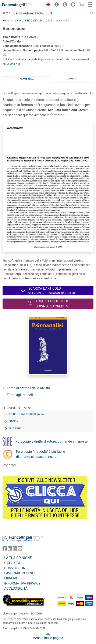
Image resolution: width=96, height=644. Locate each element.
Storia (14, 421)
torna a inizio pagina (48, 638)
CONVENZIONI (15, 568)
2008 (49, 21)
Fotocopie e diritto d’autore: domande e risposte (52, 441)
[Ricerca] (92, 13)
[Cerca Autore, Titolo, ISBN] (50, 13)
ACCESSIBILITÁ (16, 588)
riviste (17, 21)
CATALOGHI (13, 563)
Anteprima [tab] (27, 79)
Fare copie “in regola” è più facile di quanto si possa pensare (41, 454)
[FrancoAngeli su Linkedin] (10, 549)
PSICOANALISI (33, 21)
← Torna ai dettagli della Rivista (26, 388)
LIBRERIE (11, 578)
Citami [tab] (72, 79)
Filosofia (15, 429)
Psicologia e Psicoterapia (26, 414)
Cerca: (6, 13)
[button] (47, 5)
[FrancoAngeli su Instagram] (15, 549)
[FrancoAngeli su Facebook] (5, 549)
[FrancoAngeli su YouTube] (20, 549)
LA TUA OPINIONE (18, 558)
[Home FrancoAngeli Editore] (17, 5)
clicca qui (13, 64)
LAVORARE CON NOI (20, 573)
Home (6, 21)
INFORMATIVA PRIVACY (22, 583)
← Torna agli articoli (18, 395)
